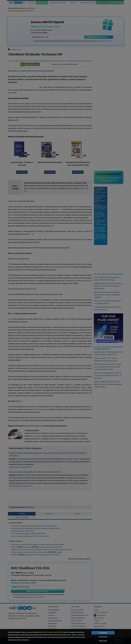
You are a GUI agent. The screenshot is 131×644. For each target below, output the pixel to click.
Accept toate (103, 633)
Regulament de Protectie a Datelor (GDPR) (50, 632)
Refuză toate (103, 641)
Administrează (103, 637)
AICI (80, 637)
